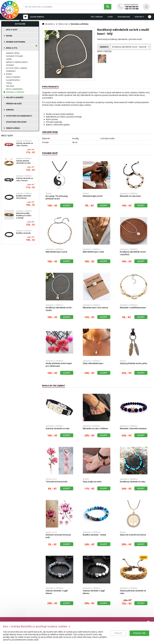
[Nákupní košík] (146, 7)
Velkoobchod (124, 17)
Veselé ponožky (13, 77)
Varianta (104, 47)
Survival (10, 110)
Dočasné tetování (14, 56)
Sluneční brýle (13, 80)
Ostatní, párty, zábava (16, 68)
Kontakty (139, 17)
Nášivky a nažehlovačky (17, 62)
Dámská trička (13, 53)
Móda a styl (12, 48)
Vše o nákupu (97, 17)
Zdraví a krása (13, 128)
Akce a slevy (12, 30)
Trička (9, 83)
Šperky (9, 74)
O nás (110, 17)
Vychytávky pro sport (16, 122)
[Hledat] (108, 7)
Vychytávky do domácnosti (19, 116)
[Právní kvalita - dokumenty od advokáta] (26, 628)
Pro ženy (10, 86)
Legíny (9, 59)
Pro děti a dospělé (15, 97)
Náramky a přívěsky (15, 92)
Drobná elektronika (16, 42)
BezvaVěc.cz (50, 24)
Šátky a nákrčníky (14, 89)
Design (9, 36)
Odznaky (10, 65)
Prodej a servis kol (142, 631)
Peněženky (11, 71)
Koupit (67, 205)
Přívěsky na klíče (14, 104)
